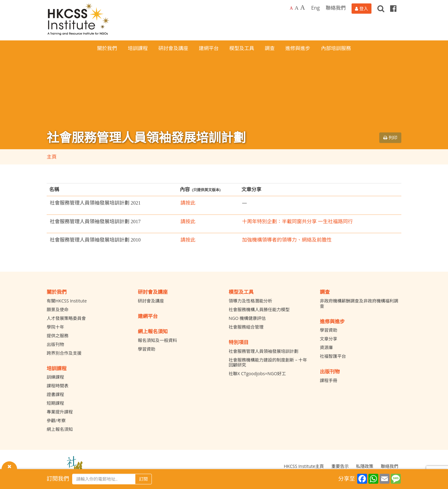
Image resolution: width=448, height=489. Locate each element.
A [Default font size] (291, 8)
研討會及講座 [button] (173, 48)
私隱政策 (365, 466)
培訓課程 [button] (138, 48)
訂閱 (143, 479)
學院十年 (55, 327)
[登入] (362, 9)
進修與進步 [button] (298, 48)
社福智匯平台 (333, 356)
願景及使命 (58, 309)
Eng (315, 8)
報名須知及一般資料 (157, 340)
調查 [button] (270, 48)
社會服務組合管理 (246, 327)
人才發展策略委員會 (66, 318)
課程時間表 (58, 386)
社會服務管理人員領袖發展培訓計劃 (264, 351)
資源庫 (326, 347)
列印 (390, 138)
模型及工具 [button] (242, 48)
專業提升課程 (60, 412)
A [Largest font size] (303, 7)
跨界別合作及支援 (64, 353)
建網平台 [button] (209, 48)
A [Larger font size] (297, 8)
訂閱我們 (58, 478)
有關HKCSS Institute (67, 301)
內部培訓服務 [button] (336, 48)
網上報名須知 (60, 429)
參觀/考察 (56, 420)
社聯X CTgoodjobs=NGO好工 (257, 374)
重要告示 (340, 466)
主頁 (52, 157)
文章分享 (329, 339)
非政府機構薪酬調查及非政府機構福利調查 (359, 303)
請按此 (188, 203)
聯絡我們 (336, 8)
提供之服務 (58, 336)
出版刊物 (55, 344)
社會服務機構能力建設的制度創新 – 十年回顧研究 (268, 362)
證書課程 (55, 394)
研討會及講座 (151, 301)
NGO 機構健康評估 (247, 318)
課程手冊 (329, 380)
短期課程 (55, 403)
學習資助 (147, 349)
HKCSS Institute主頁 (304, 466)
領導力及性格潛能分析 (250, 301)
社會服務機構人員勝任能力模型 (259, 309)
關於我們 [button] (107, 48)
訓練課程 (55, 377)
